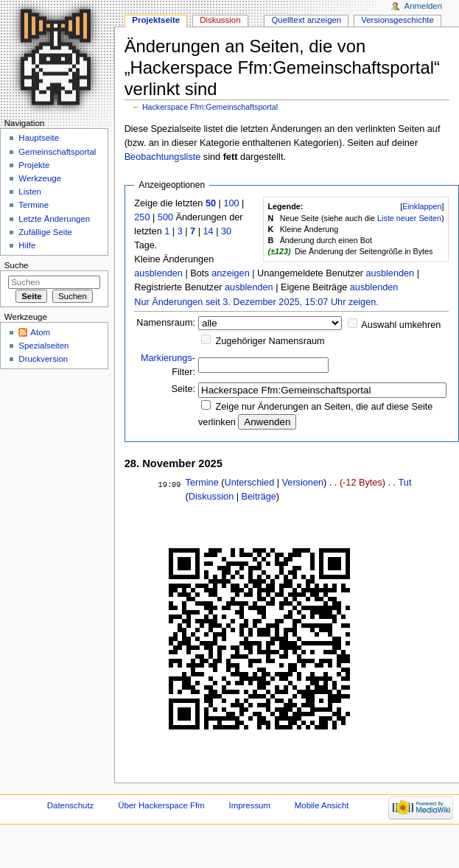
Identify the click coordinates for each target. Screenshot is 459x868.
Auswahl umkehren (401, 325)
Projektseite (156, 20)
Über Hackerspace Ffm (161, 805)
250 (142, 217)
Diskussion (211, 497)
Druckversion (43, 359)
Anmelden (424, 6)
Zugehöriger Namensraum (270, 341)
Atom (40, 332)
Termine (202, 483)
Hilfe (27, 245)
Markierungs (167, 358)
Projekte (34, 165)
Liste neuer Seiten (409, 218)
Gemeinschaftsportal (57, 152)
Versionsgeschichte (397, 20)
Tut (405, 483)
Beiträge (259, 497)
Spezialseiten (43, 346)
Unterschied (249, 483)
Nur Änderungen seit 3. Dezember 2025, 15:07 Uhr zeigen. (256, 302)
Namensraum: (166, 323)
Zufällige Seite (45, 232)
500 (165, 217)
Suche (17, 265)
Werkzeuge (40, 178)
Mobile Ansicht (322, 805)
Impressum (249, 805)
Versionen (303, 483)
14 (208, 231)
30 (226, 231)
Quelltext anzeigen (306, 20)
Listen (30, 192)
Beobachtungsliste (163, 157)
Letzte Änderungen (54, 219)
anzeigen (231, 273)
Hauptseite (39, 138)
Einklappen (422, 206)
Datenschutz (71, 805)
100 (231, 203)
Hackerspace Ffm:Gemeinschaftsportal (210, 107)
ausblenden (158, 273)
